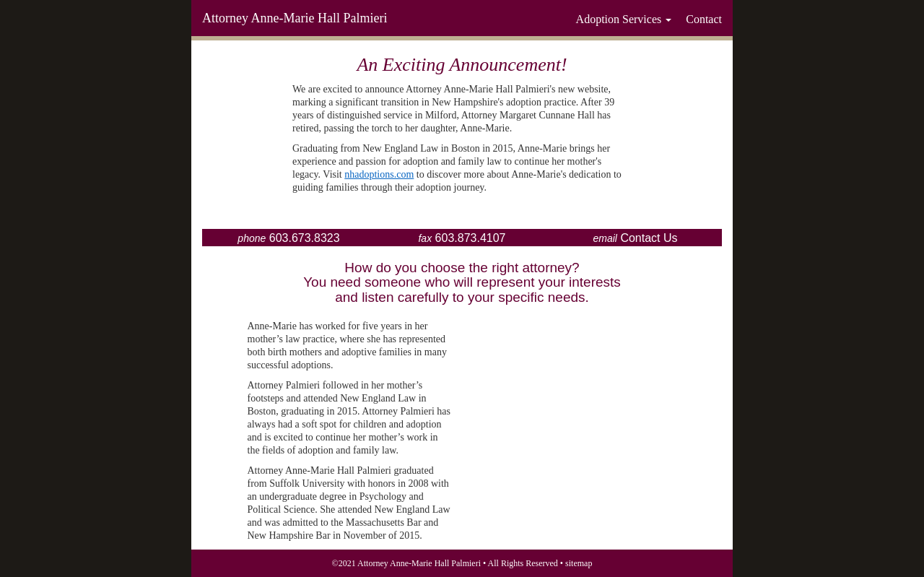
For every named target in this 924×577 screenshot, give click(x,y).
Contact (704, 19)
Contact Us (649, 238)
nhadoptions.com (379, 174)
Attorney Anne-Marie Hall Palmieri (295, 18)
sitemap (579, 563)
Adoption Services (624, 19)
